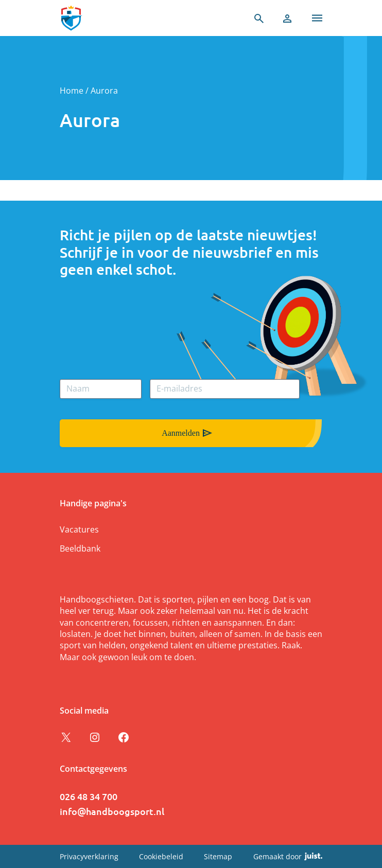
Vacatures (79, 529)
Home (72, 91)
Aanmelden (181, 433)
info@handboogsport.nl (112, 811)
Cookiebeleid (161, 856)
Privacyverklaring (89, 856)
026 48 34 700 (89, 796)
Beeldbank (80, 548)
